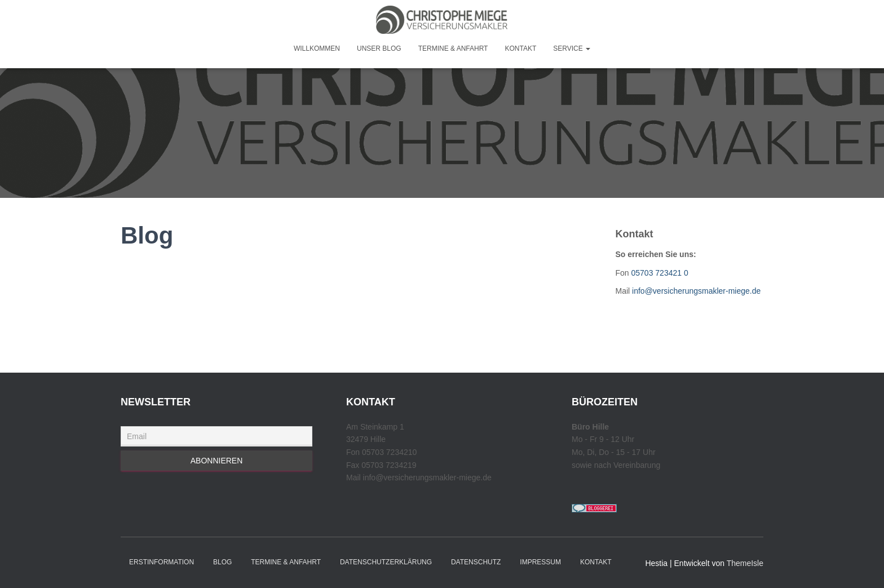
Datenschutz (476, 562)
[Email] (216, 436)
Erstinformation (162, 562)
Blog (222, 562)
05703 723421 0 (660, 273)
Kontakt (520, 48)
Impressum (540, 562)
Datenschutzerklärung (386, 562)
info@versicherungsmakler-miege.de (696, 291)
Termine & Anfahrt (453, 48)
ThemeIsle (745, 563)
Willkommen (317, 48)
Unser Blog (379, 48)
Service (572, 48)
